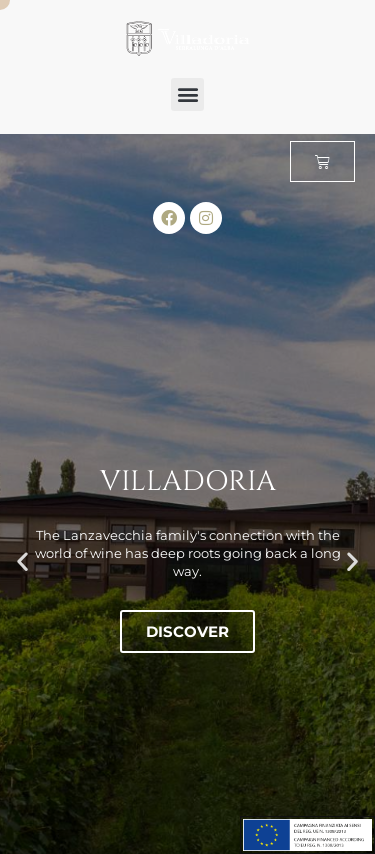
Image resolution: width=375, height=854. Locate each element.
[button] (187, 94)
